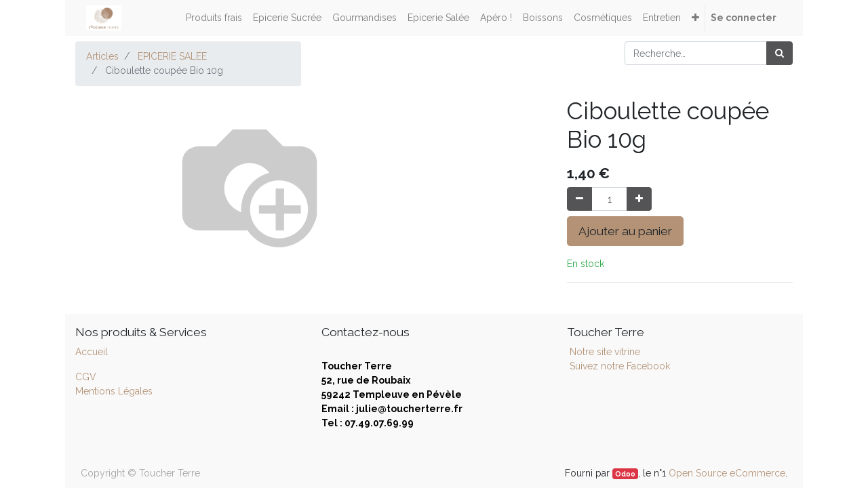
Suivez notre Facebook (620, 366)
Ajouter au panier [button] (625, 231)
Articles (102, 56)
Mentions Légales (114, 391)
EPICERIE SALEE (172, 56)
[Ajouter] (639, 199)
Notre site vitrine (604, 352)
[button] (695, 18)
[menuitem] (214, 18)
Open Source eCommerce (727, 473)
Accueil (92, 352)
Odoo (625, 474)
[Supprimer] (579, 199)
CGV (86, 377)
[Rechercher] (780, 53)
